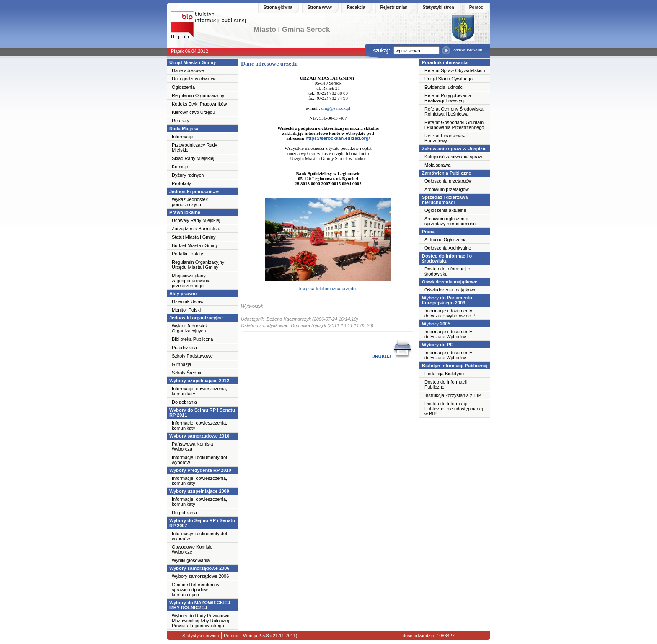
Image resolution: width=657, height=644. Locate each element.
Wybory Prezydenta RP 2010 (200, 470)
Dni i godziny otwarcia (194, 79)
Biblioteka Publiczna (192, 339)
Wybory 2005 (436, 324)
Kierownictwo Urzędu (193, 112)
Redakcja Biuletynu (444, 374)
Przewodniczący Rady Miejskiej (194, 147)
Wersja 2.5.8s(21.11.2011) (269, 636)
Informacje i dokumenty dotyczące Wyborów (448, 334)
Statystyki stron (438, 7)
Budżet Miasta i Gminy (195, 245)
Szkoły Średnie (187, 373)
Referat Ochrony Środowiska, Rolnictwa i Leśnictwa (455, 111)
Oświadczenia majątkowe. (451, 290)
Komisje (180, 167)
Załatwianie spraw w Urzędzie (454, 149)
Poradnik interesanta (445, 62)
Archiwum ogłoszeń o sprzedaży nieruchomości (450, 221)
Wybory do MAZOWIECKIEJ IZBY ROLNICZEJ (200, 605)
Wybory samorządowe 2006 (199, 568)
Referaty (181, 121)
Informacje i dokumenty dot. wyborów (200, 460)
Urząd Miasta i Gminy (193, 62)
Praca (428, 232)
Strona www (320, 7)
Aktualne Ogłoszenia (446, 240)
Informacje (182, 137)
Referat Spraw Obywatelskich (455, 70)
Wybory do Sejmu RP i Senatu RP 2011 (202, 412)
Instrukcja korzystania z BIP (453, 395)
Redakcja (356, 7)
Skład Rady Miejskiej (193, 158)
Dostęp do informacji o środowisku (447, 258)
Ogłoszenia (183, 87)
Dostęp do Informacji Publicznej (446, 384)
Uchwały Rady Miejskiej (196, 220)
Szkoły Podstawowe (192, 356)
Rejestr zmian (394, 7)
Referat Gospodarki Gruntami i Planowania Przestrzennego (455, 125)
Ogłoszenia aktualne (445, 210)
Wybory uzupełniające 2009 (199, 491)
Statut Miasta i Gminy (194, 237)
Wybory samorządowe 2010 (199, 436)
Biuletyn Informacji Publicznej (455, 366)
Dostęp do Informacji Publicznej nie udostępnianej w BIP (454, 409)
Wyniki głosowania (191, 560)
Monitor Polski (186, 310)
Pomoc (476, 7)
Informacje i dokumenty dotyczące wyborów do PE (451, 313)
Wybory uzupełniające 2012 (199, 381)
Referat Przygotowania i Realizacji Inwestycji (449, 98)
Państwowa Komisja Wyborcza (192, 446)
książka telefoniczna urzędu (328, 289)
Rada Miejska (184, 129)
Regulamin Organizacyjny (198, 95)
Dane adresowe (188, 70)
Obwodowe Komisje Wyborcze (192, 549)
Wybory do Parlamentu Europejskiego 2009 (447, 300)
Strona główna (278, 7)
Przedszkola (184, 348)
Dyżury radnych (188, 175)
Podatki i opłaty (188, 254)
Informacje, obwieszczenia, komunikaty (199, 391)
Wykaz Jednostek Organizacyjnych (190, 328)
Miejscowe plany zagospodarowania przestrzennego (191, 281)
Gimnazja (181, 364)
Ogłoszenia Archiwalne (448, 248)
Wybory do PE (437, 345)
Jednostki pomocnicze (194, 191)
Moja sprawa (437, 165)
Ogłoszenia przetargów (448, 181)
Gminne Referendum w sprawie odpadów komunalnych (195, 590)
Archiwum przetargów (447, 189)
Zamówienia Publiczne (446, 173)
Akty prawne (183, 294)
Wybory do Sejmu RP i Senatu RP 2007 (202, 523)
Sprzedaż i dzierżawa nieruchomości (445, 200)
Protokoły (181, 183)
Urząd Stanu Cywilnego (449, 79)
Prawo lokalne (185, 212)
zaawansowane (468, 50)
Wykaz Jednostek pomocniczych (190, 202)
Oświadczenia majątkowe (450, 282)
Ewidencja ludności (444, 87)
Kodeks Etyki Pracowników (199, 104)
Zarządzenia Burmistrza (196, 229)
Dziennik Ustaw (188, 301)
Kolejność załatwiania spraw (453, 157)
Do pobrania (184, 402)
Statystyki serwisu (200, 636)
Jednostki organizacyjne (196, 318)
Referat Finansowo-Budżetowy (445, 138)
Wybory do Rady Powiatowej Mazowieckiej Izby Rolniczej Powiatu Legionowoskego (201, 621)
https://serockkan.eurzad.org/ (338, 138)
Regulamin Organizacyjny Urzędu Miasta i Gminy (198, 265)
